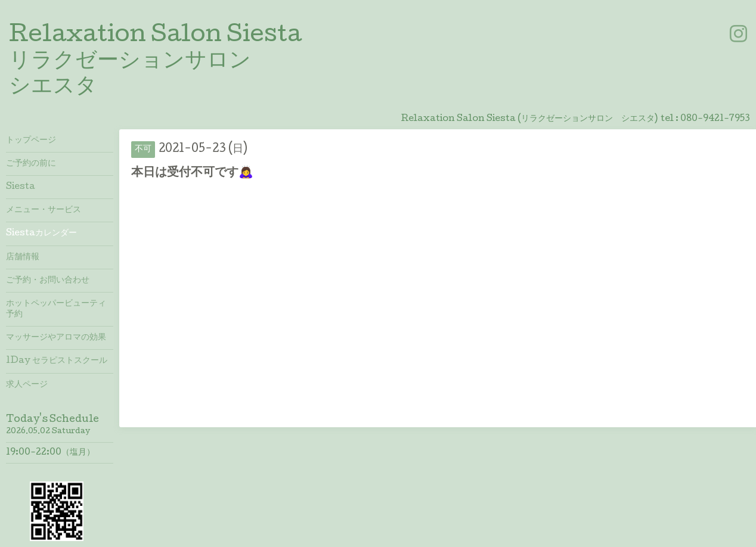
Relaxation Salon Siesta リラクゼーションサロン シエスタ (155, 62)
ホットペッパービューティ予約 (56, 309)
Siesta (21, 187)
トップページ (31, 141)
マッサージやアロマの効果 (56, 338)
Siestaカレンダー (41, 234)
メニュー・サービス (44, 210)
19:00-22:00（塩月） (50, 453)
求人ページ (27, 385)
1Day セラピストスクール (57, 361)
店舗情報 (23, 257)
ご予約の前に (31, 164)
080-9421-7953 (715, 119)
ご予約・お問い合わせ (48, 281)
